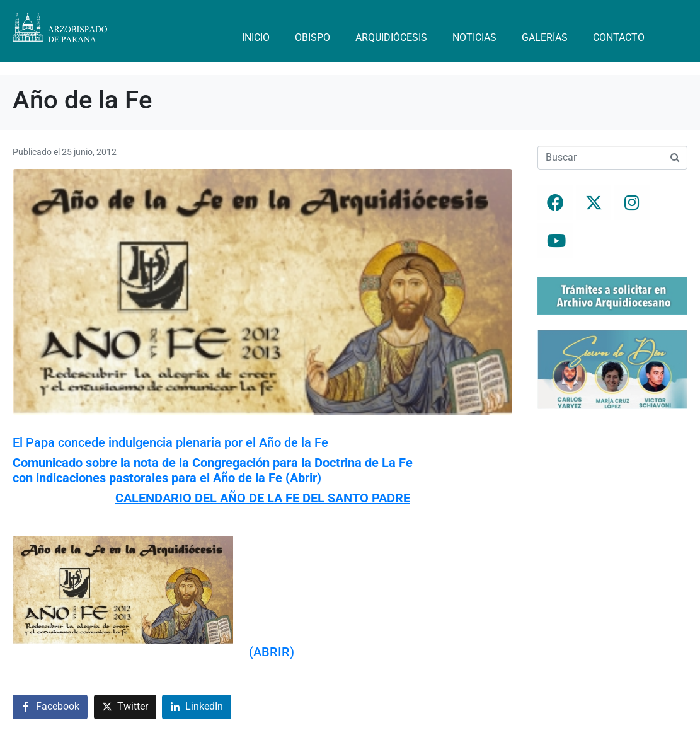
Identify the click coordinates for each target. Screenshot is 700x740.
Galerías (545, 38)
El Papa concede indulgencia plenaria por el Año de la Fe (170, 442)
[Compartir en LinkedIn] (197, 707)
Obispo (313, 38)
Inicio (256, 38)
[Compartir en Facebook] (50, 707)
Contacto (619, 38)
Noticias (474, 38)
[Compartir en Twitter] (125, 707)
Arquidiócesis (391, 38)
